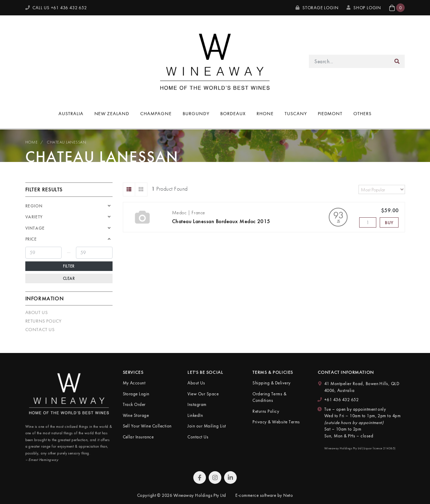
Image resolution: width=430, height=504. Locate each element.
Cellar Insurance (138, 437)
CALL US (56, 8)
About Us (37, 312)
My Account (134, 383)
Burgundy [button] (196, 113)
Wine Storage (136, 415)
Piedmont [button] (330, 113)
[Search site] (397, 61)
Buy (389, 222)
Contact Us (40, 329)
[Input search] (349, 61)
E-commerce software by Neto (264, 495)
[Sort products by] (382, 189)
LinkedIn (195, 415)
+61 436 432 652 (341, 400)
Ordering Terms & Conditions (269, 397)
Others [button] (362, 113)
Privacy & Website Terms (276, 422)
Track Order (134, 404)
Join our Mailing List (207, 426)
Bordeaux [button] (233, 113)
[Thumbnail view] (141, 189)
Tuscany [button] (296, 113)
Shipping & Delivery (271, 383)
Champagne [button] (156, 113)
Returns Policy (43, 321)
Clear (69, 278)
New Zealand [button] (112, 113)
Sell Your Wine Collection (147, 426)
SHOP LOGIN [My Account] (364, 8)
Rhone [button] (265, 113)
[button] (397, 8)
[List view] (129, 189)
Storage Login (317, 8)
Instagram (197, 404)
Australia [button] (71, 113)
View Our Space (203, 394)
